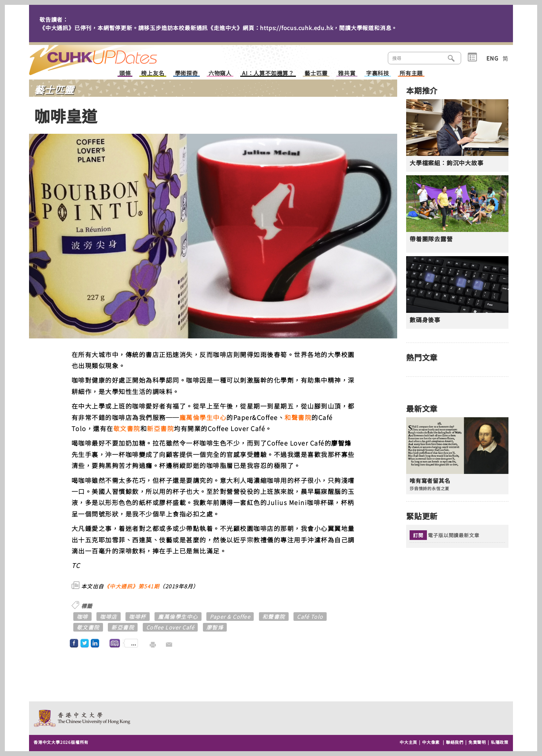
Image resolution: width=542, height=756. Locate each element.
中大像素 (431, 742)
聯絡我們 (455, 742)
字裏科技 (378, 73)
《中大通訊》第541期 (132, 586)
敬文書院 (127, 428)
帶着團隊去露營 (431, 239)
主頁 (106, 55)
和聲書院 (298, 417)
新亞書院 (160, 428)
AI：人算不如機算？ (268, 73)
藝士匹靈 (316, 73)
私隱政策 (500, 742)
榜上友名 (153, 73)
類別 (472, 57)
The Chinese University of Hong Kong (82, 718)
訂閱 (418, 535)
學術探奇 (186, 73)
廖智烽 (215, 627)
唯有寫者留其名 (430, 481)
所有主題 (411, 73)
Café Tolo (310, 617)
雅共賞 (347, 73)
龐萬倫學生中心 (203, 417)
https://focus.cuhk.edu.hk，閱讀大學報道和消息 (326, 28)
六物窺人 (220, 73)
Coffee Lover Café (170, 627)
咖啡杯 (138, 617)
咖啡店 (109, 617)
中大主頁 (408, 742)
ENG (492, 58)
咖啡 (82, 617)
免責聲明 (477, 742)
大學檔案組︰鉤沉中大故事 (447, 163)
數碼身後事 (425, 320)
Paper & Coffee (230, 617)
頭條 (125, 73)
